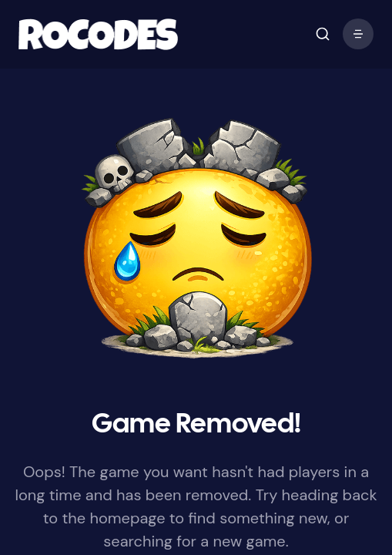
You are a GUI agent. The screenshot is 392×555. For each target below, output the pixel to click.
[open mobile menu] (323, 34)
